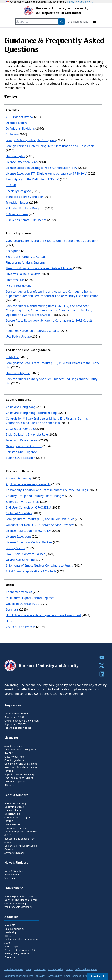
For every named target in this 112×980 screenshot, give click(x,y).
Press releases (12, 875)
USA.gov (41, 976)
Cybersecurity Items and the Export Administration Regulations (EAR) (52, 241)
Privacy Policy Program (17, 954)
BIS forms (10, 785)
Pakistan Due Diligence (21, 452)
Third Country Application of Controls (31, 571)
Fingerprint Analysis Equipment (27, 262)
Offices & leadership (15, 903)
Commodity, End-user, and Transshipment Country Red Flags (47, 490)
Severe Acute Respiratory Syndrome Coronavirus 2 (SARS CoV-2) (49, 320)
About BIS (10, 925)
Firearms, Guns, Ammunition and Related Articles (39, 268)
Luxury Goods (15, 548)
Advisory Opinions (14, 853)
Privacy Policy (56, 969)
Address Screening (18, 478)
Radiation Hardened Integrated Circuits (32, 331)
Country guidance (14, 760)
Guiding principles (14, 929)
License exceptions (15, 781)
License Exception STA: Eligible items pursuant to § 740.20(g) (47, 173)
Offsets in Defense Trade (22, 604)
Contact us (10, 957)
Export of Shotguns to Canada (26, 257)
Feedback (98, 976)
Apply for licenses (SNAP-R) (19, 774)
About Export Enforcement (19, 896)
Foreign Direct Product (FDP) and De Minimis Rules (40, 519)
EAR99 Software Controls (23, 502)
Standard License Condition (24, 197)
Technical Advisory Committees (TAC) (21, 941)
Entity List (12, 357)
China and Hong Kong (21, 407)
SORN (69, 969)
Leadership (10, 932)
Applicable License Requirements (28, 484)
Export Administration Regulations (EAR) (16, 715)
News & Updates (13, 871)
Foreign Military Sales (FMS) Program (31, 140)
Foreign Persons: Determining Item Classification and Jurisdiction (50, 146)
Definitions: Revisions (20, 128)
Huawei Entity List (18, 373)
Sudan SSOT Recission (21, 458)
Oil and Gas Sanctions (21, 560)
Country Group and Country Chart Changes (35, 496)
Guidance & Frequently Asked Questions (21, 848)
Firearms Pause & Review (23, 274)
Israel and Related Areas (22, 440)
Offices (8, 936)
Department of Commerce (19, 976)
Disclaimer (40, 969)
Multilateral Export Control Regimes (30, 598)
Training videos (13, 810)
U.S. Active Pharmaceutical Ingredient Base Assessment (43, 615)
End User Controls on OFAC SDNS (28, 507)
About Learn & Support (17, 803)
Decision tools (12, 814)
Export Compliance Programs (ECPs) (20, 833)
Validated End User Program (25, 208)
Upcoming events (14, 807)
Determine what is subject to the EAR (20, 751)
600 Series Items (17, 214)
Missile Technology (19, 286)
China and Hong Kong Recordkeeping (31, 413)
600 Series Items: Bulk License (26, 220)
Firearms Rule (15, 280)
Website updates (14, 969)
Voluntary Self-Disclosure (18, 907)
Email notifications (78, 22)
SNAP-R (11, 185)
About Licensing (13, 746)
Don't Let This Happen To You (21, 900)
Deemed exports (13, 824)
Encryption (13, 251)
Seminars (12, 609)
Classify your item (14, 757)
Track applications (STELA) (19, 778)
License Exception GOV (21, 162)
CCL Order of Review (20, 117)
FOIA (28, 969)
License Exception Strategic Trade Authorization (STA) (42, 168)
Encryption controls (15, 828)
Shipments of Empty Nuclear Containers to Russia (39, 565)
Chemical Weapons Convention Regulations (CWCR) (21, 722)
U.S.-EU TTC (14, 621)
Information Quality (86, 969)
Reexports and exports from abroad (20, 840)
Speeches (10, 878)
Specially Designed (18, 191)
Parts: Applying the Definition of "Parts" (32, 179)
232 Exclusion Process (21, 627)
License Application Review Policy (28, 531)
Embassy (12, 134)
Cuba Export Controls (20, 429)
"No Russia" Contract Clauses (25, 554)
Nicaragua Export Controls (24, 446)
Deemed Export (16, 123)
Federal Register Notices (18, 728)
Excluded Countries (19, 513)
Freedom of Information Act (20, 950)
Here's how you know (81, 2)
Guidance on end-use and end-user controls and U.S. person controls (21, 767)
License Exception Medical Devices (29, 542)
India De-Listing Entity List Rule (27, 434)
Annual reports (13, 946)
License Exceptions (19, 536)
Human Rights (15, 156)
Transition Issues (17, 203)
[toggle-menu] (94, 21)
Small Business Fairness (78, 976)
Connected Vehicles (19, 592)
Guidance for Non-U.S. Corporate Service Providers (40, 525)
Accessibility (55, 976)
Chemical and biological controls (17, 819)
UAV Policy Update (18, 336)
